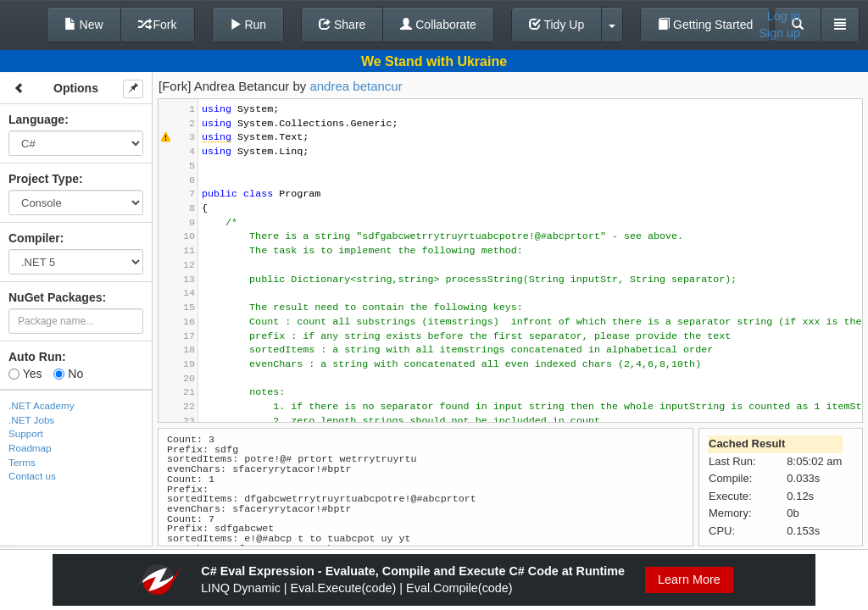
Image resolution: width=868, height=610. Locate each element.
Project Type (44, 179)
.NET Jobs (31, 420)
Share (342, 25)
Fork (158, 25)
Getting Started (705, 25)
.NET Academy (42, 405)
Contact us (32, 476)
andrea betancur (356, 86)
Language (36, 119)
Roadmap (30, 448)
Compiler (34, 238)
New (84, 25)
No (68, 374)
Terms (22, 462)
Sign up (779, 33)
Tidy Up (556, 25)
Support (26, 433)
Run (248, 25)
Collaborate (438, 25)
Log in (784, 16)
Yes (25, 374)
